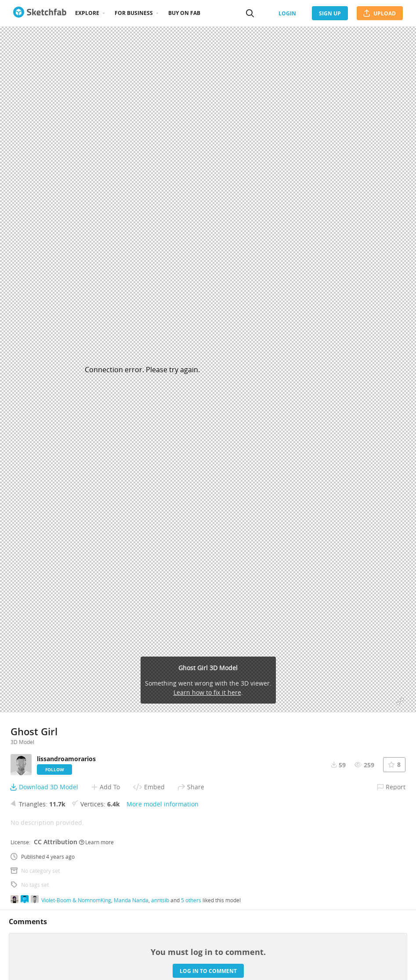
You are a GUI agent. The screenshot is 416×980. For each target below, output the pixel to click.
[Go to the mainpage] (40, 13)
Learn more (96, 842)
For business (134, 13)
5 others (191, 900)
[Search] (250, 13)
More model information (163, 804)
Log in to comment (208, 971)
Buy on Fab (184, 13)
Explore (87, 13)
